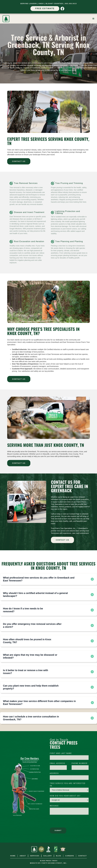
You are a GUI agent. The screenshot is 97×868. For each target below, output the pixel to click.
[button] (93, 19)
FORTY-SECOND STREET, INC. (54, 863)
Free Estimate (45, 9)
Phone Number (79, 763)
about (23, 856)
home (13, 856)
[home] (6, 19)
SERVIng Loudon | (29, 4)
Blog (59, 856)
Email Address (57, 763)
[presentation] (68, 822)
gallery (48, 856)
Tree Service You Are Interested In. (68, 785)
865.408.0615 (71, 4)
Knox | (42, 4)
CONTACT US (19, 161)
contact (82, 856)
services (35, 856)
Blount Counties (54, 4)
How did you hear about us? (65, 796)
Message (54, 806)
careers (70, 856)
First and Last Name (61, 753)
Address (54, 773)
